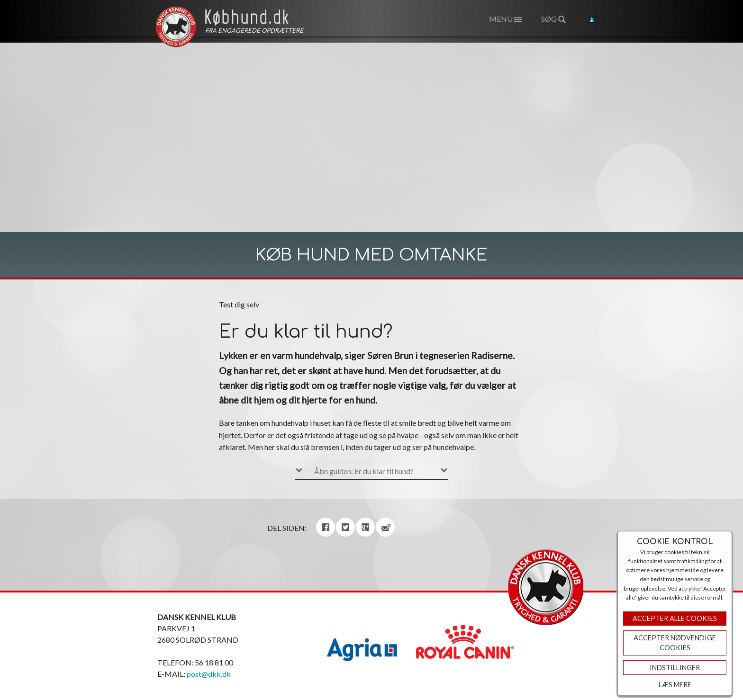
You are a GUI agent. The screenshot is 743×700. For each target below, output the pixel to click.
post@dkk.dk (209, 674)
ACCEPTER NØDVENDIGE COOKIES (675, 643)
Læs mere (675, 685)
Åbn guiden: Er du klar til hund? (364, 471)
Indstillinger (675, 668)
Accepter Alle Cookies (675, 618)
